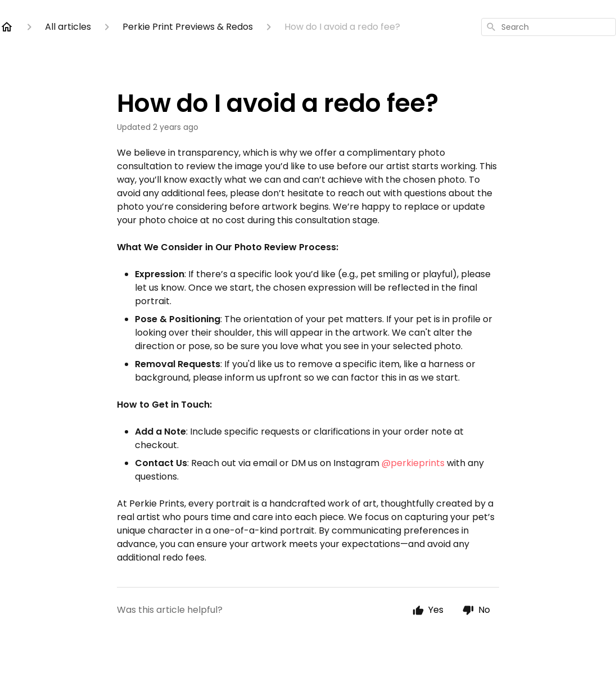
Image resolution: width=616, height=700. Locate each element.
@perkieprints (413, 463)
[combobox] (549, 27)
